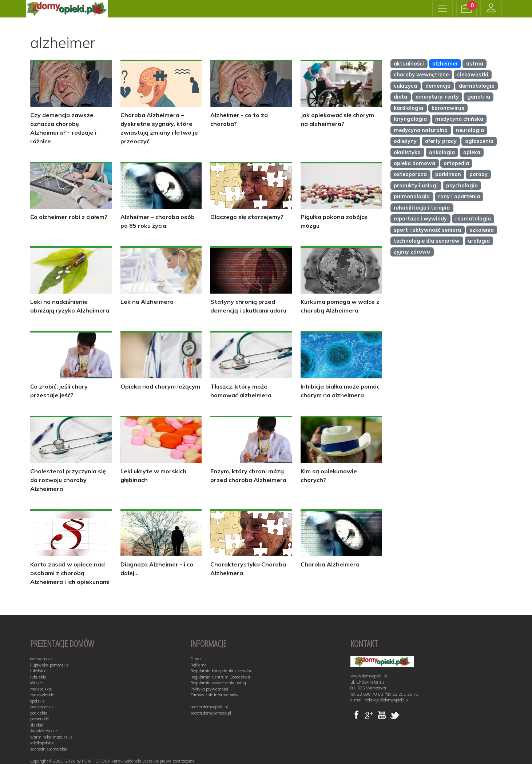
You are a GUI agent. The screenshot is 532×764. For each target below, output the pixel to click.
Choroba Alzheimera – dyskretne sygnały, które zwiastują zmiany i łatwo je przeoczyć (159, 128)
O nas (196, 659)
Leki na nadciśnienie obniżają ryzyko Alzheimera (70, 306)
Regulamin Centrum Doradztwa (220, 677)
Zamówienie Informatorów (215, 695)
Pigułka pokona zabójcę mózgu (334, 221)
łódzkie (36, 683)
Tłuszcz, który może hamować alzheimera (241, 391)
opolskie (37, 701)
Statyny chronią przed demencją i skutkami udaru (248, 306)
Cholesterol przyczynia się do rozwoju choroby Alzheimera (68, 480)
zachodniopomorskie (49, 749)
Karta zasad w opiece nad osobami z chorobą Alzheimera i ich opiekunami (70, 573)
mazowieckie (42, 695)
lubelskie (38, 671)
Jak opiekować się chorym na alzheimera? (337, 119)
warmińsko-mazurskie (51, 737)
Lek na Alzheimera (147, 302)
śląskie (37, 725)
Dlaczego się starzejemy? (247, 217)
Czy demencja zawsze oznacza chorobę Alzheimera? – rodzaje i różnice (63, 128)
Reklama (198, 665)
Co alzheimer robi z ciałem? (69, 217)
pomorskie (39, 719)
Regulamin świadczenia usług (218, 683)
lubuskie (38, 677)
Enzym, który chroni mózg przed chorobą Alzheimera (248, 475)
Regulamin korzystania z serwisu (221, 671)
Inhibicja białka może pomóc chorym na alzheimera (340, 391)
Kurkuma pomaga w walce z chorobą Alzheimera (340, 306)
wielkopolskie (42, 743)
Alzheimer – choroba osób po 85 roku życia (158, 221)
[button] (467, 9)
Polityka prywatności (209, 689)
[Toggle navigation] (442, 9)
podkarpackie (42, 707)
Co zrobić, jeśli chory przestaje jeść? (59, 391)
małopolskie (41, 689)
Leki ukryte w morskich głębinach (153, 475)
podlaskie (39, 713)
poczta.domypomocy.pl (211, 713)
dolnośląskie (41, 659)
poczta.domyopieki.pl (209, 707)
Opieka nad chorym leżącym (160, 386)
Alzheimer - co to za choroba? (239, 119)
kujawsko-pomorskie (49, 665)
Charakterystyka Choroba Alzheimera (248, 569)
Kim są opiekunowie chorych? (329, 475)
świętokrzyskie (44, 731)
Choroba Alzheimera (330, 564)
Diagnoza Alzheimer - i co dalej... (157, 569)
